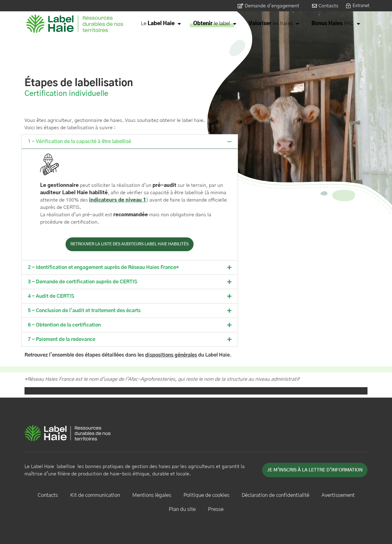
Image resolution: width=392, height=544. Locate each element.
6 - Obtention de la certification (64, 325)
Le (161, 24)
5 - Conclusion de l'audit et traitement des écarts (84, 311)
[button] (130, 142)
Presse (216, 509)
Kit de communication (95, 495)
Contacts (48, 495)
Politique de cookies (206, 495)
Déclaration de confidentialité (275, 495)
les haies (274, 24)
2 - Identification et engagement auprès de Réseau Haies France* (103, 267)
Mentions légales (152, 495)
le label (215, 24)
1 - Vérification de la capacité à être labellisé (79, 142)
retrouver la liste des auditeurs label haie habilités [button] (130, 244)
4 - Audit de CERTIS (51, 296)
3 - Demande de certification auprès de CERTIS (83, 282)
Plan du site (182, 509)
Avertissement (338, 495)
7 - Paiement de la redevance (62, 339)
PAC (336, 24)
